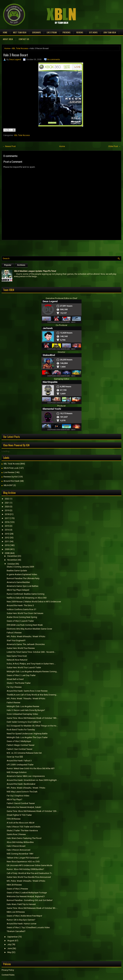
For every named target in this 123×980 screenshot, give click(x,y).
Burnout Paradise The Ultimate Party (23, 578)
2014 (7, 530)
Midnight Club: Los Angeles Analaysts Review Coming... (32, 671)
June (10, 948)
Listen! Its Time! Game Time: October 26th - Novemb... (31, 652)
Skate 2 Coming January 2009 (20, 567)
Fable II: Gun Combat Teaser (20, 749)
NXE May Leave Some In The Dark (22, 792)
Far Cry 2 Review (14, 687)
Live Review (9, 472)
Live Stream (52, 32)
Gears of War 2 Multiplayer (19, 741)
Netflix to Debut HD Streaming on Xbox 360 (27, 598)
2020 (7, 507)
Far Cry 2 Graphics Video (18, 796)
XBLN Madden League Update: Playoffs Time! (35, 271)
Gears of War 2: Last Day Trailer (21, 675)
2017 (7, 518)
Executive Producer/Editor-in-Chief (61, 298)
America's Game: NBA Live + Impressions (26, 776)
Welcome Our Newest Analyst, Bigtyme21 (26, 896)
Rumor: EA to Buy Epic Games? (21, 920)
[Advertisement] (39, 247)
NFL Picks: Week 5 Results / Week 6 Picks (26, 881)
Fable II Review (14, 703)
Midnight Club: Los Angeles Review (23, 706)
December (12, 556)
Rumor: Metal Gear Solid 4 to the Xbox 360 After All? (31, 768)
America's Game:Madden (18, 582)
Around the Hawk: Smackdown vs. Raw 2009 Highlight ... (33, 780)
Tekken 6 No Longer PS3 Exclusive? (23, 858)
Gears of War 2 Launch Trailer (20, 621)
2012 (7, 538)
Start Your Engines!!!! (16, 640)
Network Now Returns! (17, 660)
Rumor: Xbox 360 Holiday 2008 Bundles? (25, 869)
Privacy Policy (8, 970)
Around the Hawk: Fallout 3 (19, 761)
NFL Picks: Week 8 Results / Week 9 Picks (26, 636)
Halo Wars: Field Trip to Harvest (21, 904)
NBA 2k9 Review (14, 885)
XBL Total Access (20, 48)
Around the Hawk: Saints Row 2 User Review (27, 691)
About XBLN (8, 39)
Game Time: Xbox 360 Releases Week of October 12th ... (33, 811)
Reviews (80, 32)
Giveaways (37, 32)
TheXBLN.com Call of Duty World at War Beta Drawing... (32, 695)
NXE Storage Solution (17, 772)
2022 (7, 499)
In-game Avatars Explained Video (22, 574)
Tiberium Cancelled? (16, 931)
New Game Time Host (17, 656)
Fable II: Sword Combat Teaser (21, 803)
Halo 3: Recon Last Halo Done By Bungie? (26, 710)
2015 (7, 526)
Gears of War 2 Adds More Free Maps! (24, 916)
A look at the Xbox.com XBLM (20, 823)
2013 (7, 534)
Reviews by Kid (10, 477)
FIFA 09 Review (14, 819)
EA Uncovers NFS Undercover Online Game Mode (29, 865)
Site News (93, 32)
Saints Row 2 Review (16, 834)
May (9, 952)
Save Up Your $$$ (15, 757)
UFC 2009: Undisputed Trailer (20, 765)
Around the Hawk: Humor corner (22, 924)
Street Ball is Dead (15, 679)
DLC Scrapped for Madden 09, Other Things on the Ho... (32, 726)
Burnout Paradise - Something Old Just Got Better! (30, 900)
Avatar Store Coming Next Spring (22, 617)
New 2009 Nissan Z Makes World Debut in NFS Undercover (34, 602)
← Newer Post (9, 146)
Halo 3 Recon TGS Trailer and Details (24, 827)
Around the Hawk (12, 481)
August (11, 941)
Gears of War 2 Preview (17, 889)
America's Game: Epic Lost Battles (23, 586)
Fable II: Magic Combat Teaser (21, 745)
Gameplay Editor (62, 379)
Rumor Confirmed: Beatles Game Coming (26, 594)
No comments (54, 60)
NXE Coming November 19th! (20, 854)
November (12, 560)
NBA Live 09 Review (16, 912)
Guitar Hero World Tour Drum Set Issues (25, 613)
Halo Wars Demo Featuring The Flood (24, 838)
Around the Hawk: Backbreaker (21, 784)
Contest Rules (8, 975)
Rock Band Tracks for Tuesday (21, 730)
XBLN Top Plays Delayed (18, 590)
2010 (7, 545)
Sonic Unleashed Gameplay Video (22, 714)
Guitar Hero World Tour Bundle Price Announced (29, 877)
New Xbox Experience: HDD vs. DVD (23, 862)
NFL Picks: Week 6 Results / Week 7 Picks (26, 788)
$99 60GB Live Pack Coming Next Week (25, 625)
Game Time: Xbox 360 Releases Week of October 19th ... (33, 718)
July (9, 944)
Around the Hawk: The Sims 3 (20, 605)
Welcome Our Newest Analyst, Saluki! (24, 807)
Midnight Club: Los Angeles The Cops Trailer (27, 737)
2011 (7, 541)
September (12, 937)
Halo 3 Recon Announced (18, 850)
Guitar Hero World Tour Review (21, 648)
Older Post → (114, 146)
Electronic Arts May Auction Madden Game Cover (29, 629)
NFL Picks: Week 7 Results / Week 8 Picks (26, 699)
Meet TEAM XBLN (20, 32)
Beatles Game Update (17, 571)
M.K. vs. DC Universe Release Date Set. (24, 753)
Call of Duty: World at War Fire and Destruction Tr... (30, 873)
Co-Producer (61, 325)
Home (5, 32)
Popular (8, 265)
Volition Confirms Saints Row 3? (21, 609)
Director (61, 352)
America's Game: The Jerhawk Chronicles (26, 644)
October (11, 564)
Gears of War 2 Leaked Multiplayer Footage (27, 893)
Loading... (6, 451)
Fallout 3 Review (14, 633)
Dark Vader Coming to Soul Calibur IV (24, 722)
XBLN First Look (11, 468)
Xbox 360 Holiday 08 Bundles (20, 842)
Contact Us (24, 39)
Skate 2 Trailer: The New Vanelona (22, 831)
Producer (61, 406)
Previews (67, 32)
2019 (7, 510)
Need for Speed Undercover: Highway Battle (27, 734)
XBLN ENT (8, 485)
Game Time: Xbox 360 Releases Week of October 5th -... (32, 908)
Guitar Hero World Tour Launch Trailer (24, 667)
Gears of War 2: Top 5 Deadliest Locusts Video (28, 927)
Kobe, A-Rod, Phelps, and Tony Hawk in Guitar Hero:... (31, 664)
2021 (7, 503)
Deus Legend (15, 60)
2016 (7, 522)
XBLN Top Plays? (14, 799)
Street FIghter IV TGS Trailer (19, 815)
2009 (7, 549)
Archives (21, 265)
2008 (7, 553)
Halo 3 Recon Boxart (16, 55)
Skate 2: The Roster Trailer (19, 683)
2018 (7, 514)
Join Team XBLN (110, 32)
